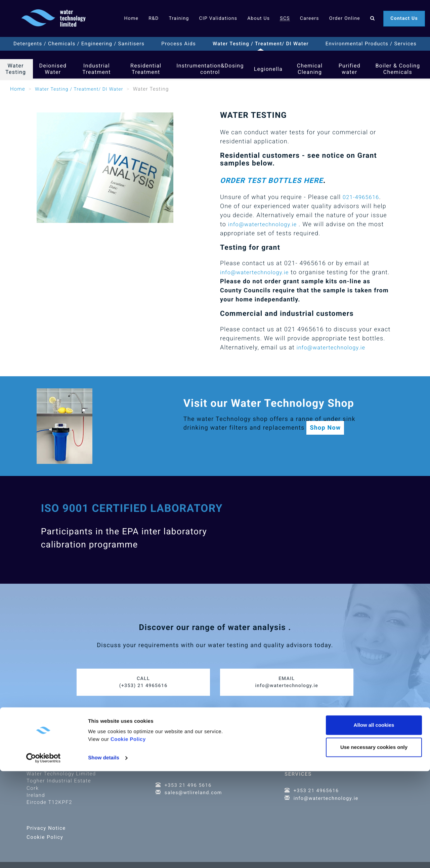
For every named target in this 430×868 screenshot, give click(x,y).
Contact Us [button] (404, 18)
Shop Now (325, 428)
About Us (259, 18)
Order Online (345, 18)
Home (131, 18)
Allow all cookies (374, 822)
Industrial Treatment (97, 69)
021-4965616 (363, 197)
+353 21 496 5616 (189, 781)
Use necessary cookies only (374, 844)
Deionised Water (53, 69)
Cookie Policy (128, 836)
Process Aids (179, 44)
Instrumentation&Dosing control (210, 69)
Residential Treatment (146, 69)
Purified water (350, 69)
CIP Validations (218, 18)
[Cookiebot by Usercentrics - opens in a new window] (44, 855)
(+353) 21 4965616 (143, 678)
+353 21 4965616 (317, 786)
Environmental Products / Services (371, 44)
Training (179, 18)
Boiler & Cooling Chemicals (398, 69)
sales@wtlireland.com (194, 788)
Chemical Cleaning (310, 69)
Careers (310, 18)
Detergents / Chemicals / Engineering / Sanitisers (79, 44)
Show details (104, 855)
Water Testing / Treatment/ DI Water (261, 44)
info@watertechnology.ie (266, 224)
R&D (154, 18)
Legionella (268, 69)
